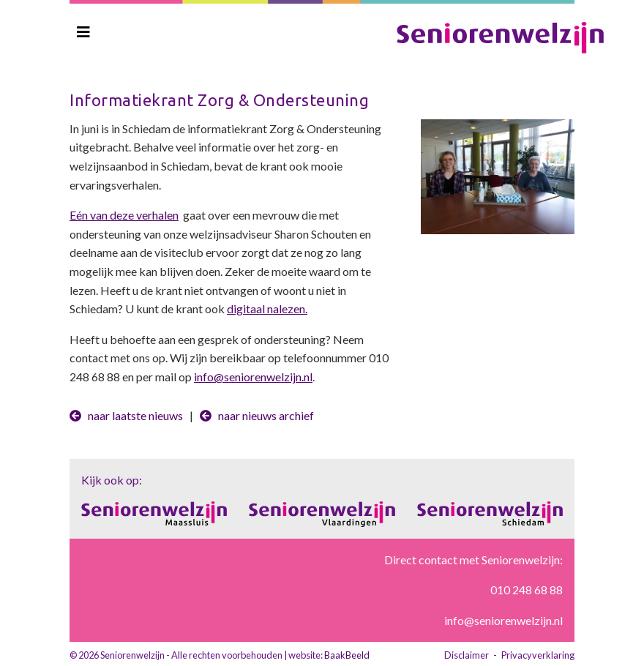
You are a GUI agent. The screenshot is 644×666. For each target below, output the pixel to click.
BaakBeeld (347, 655)
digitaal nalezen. (267, 308)
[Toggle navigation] (83, 32)
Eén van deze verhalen (124, 215)
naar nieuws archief (257, 415)
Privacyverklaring (538, 655)
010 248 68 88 (527, 590)
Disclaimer (467, 655)
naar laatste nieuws (126, 415)
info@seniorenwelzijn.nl (253, 377)
